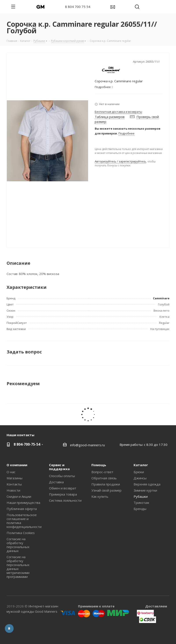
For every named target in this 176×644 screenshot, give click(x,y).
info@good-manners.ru (87, 445)
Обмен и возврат (63, 488)
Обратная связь (104, 478)
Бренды (140, 509)
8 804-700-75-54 (27, 444)
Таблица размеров (110, 117)
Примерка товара (63, 494)
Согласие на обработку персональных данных (18, 545)
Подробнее (126, 133)
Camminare (161, 298)
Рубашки (141, 496)
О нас (11, 472)
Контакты (14, 484)
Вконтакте (9, 628)
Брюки (139, 472)
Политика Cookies (21, 533)
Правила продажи (106, 484)
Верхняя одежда (147, 484)
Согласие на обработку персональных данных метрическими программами (18, 567)
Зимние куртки (145, 490)
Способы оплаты (62, 476)
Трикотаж (141, 503)
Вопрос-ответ (102, 472)
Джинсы (140, 478)
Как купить (100, 496)
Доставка (56, 482)
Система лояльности (65, 500)
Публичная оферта (22, 509)
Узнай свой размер (106, 490)
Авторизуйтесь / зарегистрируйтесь (120, 161)
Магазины (15, 478)
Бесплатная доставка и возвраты (118, 112)
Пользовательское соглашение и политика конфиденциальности (24, 521)
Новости (13, 490)
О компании (17, 465)
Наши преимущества (23, 503)
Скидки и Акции (19, 496)
